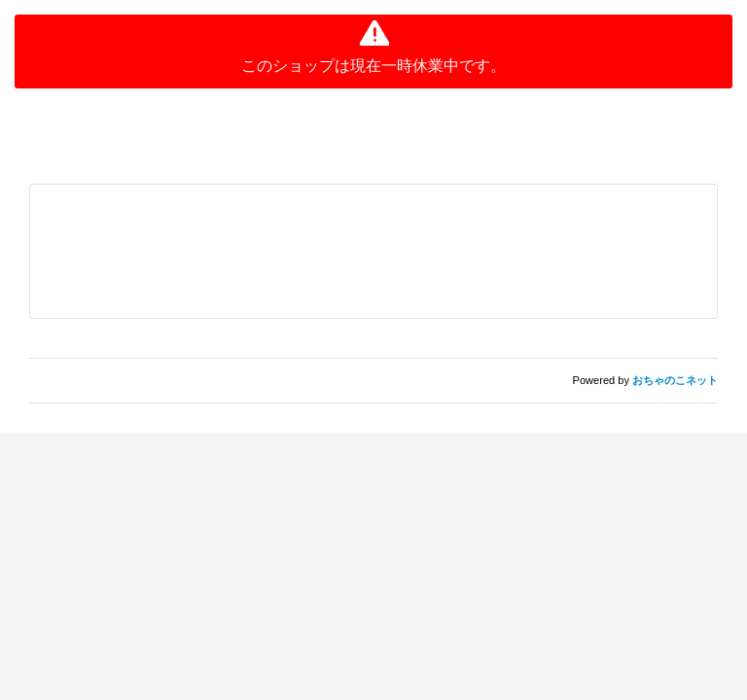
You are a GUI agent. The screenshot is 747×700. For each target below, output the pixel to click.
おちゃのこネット (675, 380)
